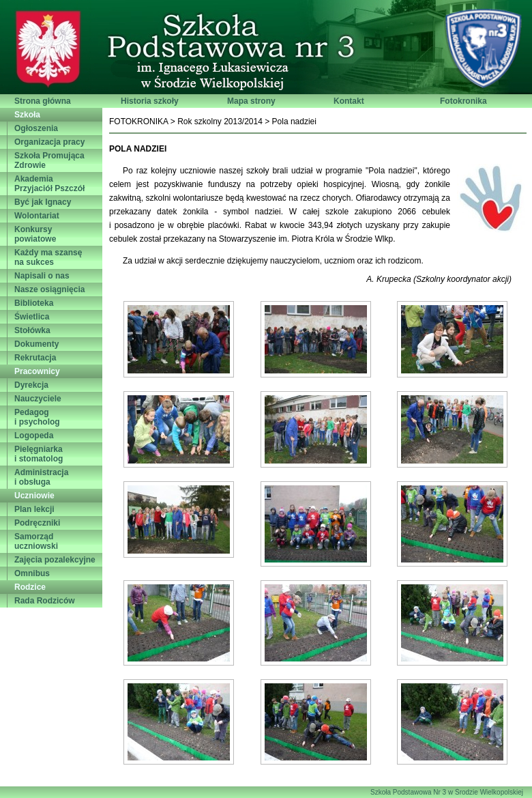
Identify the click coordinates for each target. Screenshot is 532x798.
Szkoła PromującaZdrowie (49, 160)
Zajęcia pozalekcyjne (55, 560)
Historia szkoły (150, 101)
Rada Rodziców (45, 601)
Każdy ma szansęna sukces (48, 257)
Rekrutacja (35, 358)
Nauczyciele (38, 399)
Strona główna (43, 101)
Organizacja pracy (49, 142)
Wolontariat (37, 216)
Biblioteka (34, 303)
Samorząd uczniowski (36, 541)
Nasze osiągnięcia (49, 289)
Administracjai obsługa (41, 477)
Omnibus (32, 573)
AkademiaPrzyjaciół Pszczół (49, 184)
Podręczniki (37, 523)
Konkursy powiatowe (35, 234)
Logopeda (34, 436)
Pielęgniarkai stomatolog (39, 454)
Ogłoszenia (36, 128)
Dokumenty (36, 344)
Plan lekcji (34, 509)
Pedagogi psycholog (37, 417)
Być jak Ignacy (43, 202)
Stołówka (32, 330)
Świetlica (32, 317)
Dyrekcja (31, 385)
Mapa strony (251, 101)
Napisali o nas (42, 276)
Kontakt (349, 101)
